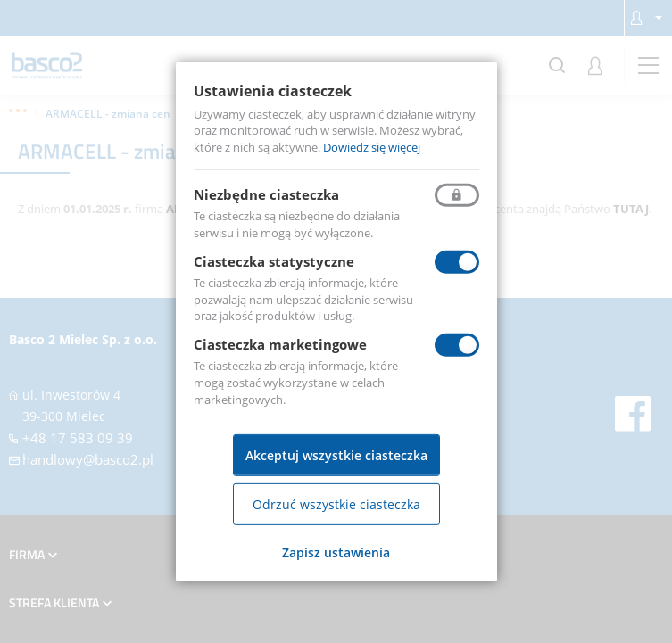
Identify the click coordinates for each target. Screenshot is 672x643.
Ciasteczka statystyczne (274, 261)
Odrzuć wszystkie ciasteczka (336, 504)
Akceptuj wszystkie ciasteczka (336, 455)
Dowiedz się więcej (372, 147)
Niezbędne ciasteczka (266, 194)
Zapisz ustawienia (336, 552)
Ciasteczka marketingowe (280, 344)
